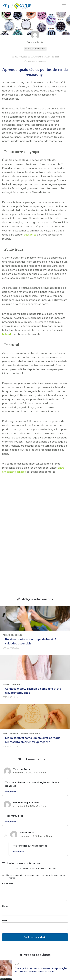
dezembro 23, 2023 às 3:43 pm (29, 738)
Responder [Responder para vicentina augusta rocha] (11, 787)
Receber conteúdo (35, 540)
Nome (5, 872)
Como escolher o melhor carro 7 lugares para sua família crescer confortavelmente (40, 953)
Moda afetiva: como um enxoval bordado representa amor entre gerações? (33, 705)
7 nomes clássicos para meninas (32, 970)
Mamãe (18, 948)
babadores (30, 235)
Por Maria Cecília (35, 42)
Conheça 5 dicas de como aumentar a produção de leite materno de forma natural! (41, 935)
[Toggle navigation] (64, 6)
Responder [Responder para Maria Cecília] (18, 817)
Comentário (8, 849)
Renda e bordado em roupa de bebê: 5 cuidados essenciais (31, 607)
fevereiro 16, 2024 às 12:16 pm (36, 801)
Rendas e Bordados (35, 49)
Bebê (5, 699)
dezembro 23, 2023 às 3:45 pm (29, 771)
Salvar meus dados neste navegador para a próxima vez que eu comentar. (36, 842)
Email (5, 886)
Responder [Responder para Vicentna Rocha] (11, 757)
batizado (7, 334)
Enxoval (14, 699)
